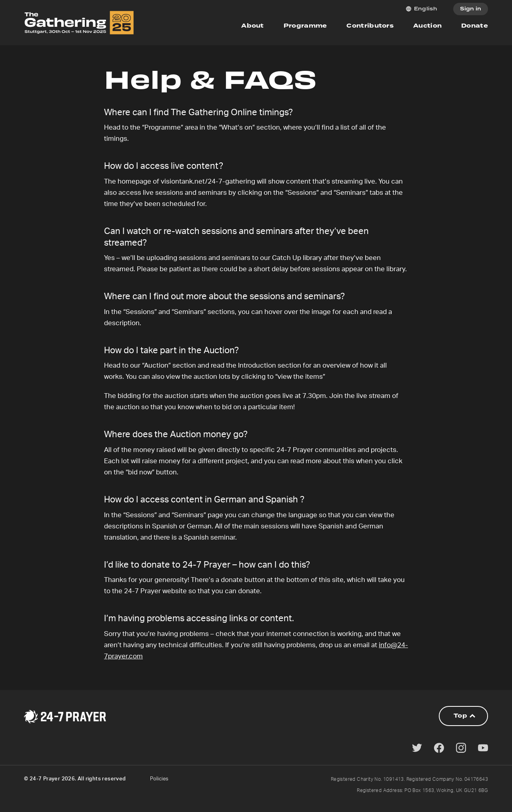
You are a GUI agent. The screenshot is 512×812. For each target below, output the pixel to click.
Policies (159, 779)
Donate (475, 26)
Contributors (370, 26)
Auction (427, 26)
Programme (305, 26)
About (253, 26)
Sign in (471, 9)
